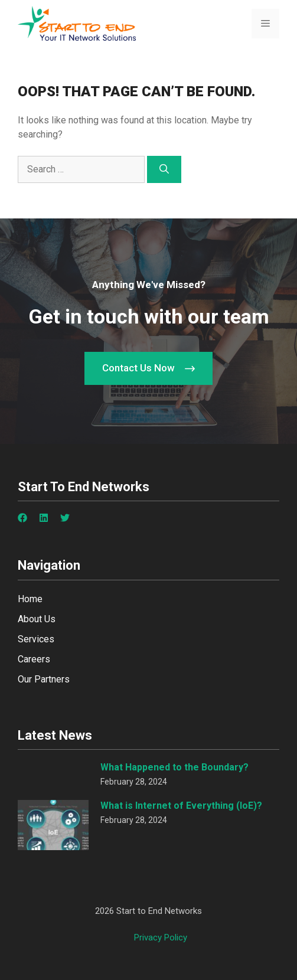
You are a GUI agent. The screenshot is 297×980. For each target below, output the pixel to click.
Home (30, 599)
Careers (34, 659)
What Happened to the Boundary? (174, 767)
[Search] (164, 169)
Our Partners (44, 679)
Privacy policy (161, 937)
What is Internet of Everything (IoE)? (181, 806)
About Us (37, 619)
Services (36, 639)
